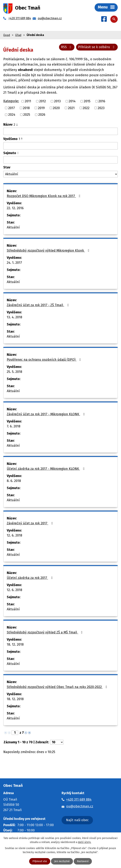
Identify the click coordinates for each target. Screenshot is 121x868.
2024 (12, 115)
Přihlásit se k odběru (97, 47)
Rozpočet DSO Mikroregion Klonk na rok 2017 (44, 196)
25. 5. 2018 (14, 372)
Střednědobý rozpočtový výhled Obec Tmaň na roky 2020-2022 (58, 687)
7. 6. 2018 (14, 426)
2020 (56, 108)
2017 (12, 108)
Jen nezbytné (62, 861)
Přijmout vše (40, 861)
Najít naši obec (77, 820)
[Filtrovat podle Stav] (60, 174)
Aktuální (13, 227)
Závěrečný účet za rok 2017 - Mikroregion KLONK (46, 414)
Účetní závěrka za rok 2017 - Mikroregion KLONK (46, 469)
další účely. (85, 842)
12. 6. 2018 (14, 535)
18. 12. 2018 (15, 644)
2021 (71, 108)
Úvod (7, 35)
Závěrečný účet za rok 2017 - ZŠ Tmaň (38, 305)
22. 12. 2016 (15, 208)
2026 (42, 115)
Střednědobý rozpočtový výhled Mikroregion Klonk (49, 251)
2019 (41, 108)
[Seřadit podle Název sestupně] (17, 125)
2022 (86, 108)
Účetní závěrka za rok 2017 (30, 578)
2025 (27, 115)
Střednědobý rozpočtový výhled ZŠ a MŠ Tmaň (45, 632)
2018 (26, 108)
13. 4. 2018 (14, 317)
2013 (57, 101)
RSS (67, 47)
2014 (72, 101)
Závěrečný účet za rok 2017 (30, 523)
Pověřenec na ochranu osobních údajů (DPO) (45, 360)
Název (9, 125)
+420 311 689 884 (79, 799)
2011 (28, 101)
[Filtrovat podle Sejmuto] (60, 160)
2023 (101, 108)
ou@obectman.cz (80, 806)
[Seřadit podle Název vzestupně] (17, 124)
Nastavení (83, 861)
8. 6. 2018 (14, 481)
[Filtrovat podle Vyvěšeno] (60, 146)
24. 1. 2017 (14, 263)
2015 (87, 101)
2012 (43, 101)
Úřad (18, 35)
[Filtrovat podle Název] (60, 131)
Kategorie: (11, 101)
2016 (102, 101)
